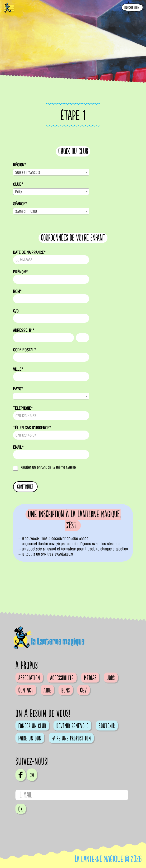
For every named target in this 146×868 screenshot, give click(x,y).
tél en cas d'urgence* (32, 428)
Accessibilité (62, 678)
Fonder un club (32, 726)
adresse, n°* (24, 330)
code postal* (25, 350)
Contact (26, 690)
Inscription (132, 8)
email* (18, 447)
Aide (47, 690)
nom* (17, 291)
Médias (90, 678)
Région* (20, 165)
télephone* (23, 408)
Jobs (111, 678)
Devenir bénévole (72, 726)
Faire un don (30, 738)
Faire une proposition (71, 738)
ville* (18, 369)
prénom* (20, 272)
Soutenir (107, 726)
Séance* (20, 204)
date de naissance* (29, 252)
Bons (66, 690)
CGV (83, 690)
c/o (16, 311)
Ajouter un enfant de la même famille (48, 467)
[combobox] (51, 172)
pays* (18, 389)
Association (29, 678)
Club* (18, 184)
